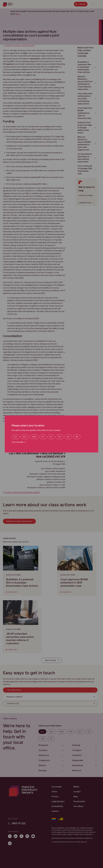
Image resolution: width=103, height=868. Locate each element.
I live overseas (18, 442)
